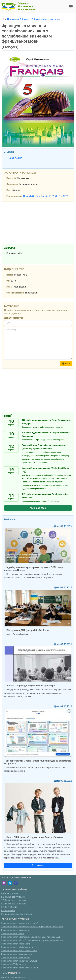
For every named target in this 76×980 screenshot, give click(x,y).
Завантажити (16, 158)
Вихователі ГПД (9, 911)
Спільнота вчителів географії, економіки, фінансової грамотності (32, 927)
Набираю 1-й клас (10, 894)
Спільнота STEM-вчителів (13, 964)
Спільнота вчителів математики (17, 954)
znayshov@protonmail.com (14, 977)
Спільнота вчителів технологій (16, 944)
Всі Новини (38, 865)
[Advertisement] (38, 222)
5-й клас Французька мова (46, 19)
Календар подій (38, 508)
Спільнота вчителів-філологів (15, 930)
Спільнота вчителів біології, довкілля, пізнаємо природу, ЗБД (30, 937)
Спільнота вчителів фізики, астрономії (20, 923)
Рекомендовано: (14, 196)
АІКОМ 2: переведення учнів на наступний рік (31, 686)
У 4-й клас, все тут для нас (14, 904)
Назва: (10, 275)
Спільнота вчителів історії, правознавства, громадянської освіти (32, 940)
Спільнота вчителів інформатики (17, 947)
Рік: (8, 281)
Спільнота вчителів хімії (13, 934)
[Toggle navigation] (71, 7)
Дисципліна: (12, 184)
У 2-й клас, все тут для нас (14, 897)
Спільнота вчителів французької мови (19, 968)
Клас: (9, 190)
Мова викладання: (15, 293)
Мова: (9, 287)
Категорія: (11, 178)
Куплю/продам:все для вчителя (16, 914)
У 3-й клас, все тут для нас (14, 900)
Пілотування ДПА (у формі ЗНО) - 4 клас (28, 630)
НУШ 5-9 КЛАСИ (9, 907)
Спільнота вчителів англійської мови (19, 951)
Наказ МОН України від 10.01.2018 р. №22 (46, 196)
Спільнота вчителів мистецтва (16, 958)
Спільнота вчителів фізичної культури (19, 961)
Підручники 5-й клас (18, 19)
